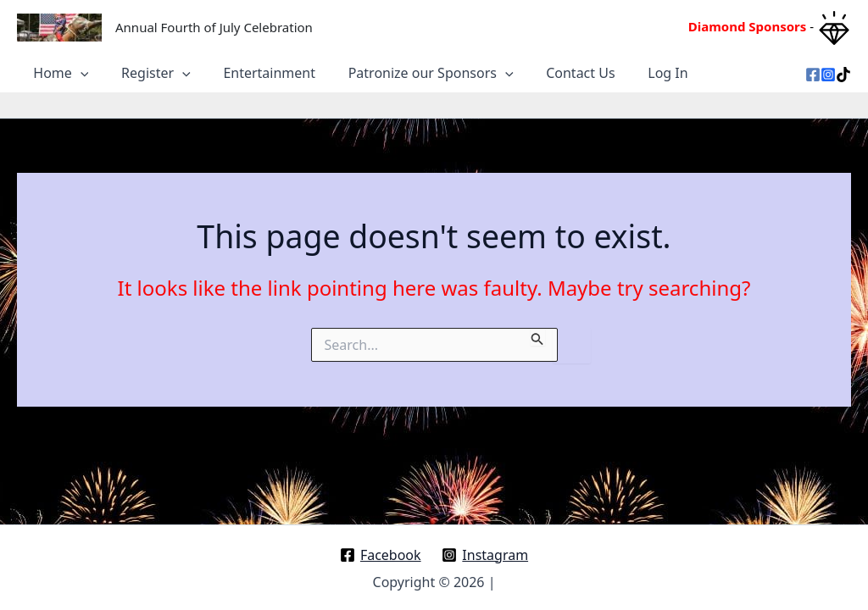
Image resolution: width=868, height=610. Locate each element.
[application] (78, 68)
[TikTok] (843, 69)
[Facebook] (813, 69)
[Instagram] (828, 69)
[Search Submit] (537, 325)
